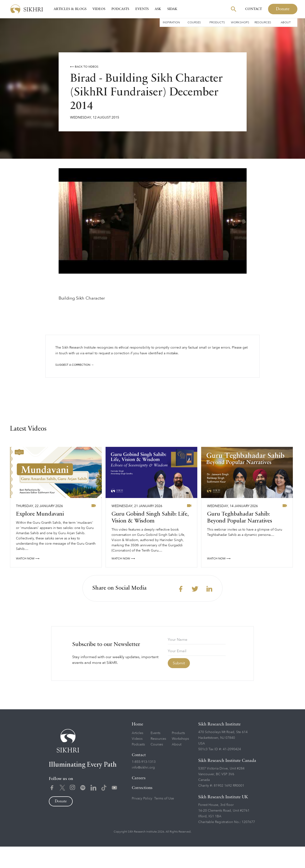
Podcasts (120, 9)
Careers (139, 799)
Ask (158, 9)
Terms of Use (164, 820)
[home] (27, 9)
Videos (99, 9)
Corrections (142, 809)
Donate (283, 9)
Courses (194, 22)
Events (142, 9)
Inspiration (171, 22)
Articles (137, 754)
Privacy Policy (142, 820)
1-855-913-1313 (144, 783)
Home (137, 745)
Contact (254, 9)
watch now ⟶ (28, 580)
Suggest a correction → (75, 365)
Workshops (240, 22)
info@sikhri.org (143, 789)
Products (217, 22)
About (286, 22)
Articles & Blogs (70, 9)
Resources (263, 22)
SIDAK (172, 9)
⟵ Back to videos (84, 67)
